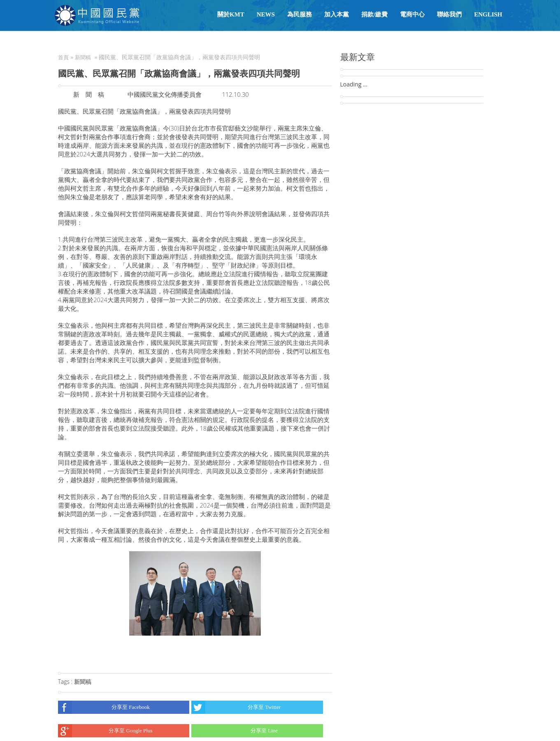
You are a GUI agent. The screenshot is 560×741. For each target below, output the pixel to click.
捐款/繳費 (374, 14)
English (488, 14)
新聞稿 (83, 57)
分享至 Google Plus (105, 731)
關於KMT (231, 14)
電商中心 (412, 14)
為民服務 (300, 14)
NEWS (266, 14)
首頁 (63, 57)
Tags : (66, 682)
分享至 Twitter (236, 707)
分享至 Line (235, 731)
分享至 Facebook (104, 707)
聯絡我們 (449, 14)
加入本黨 (337, 14)
